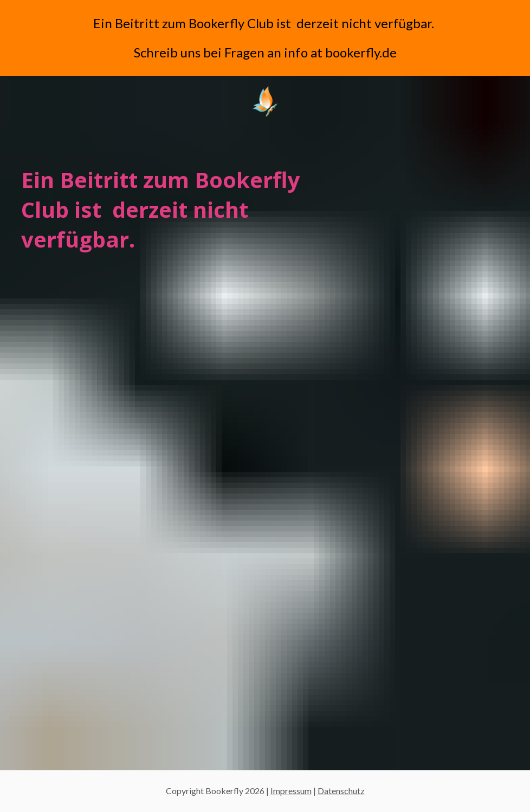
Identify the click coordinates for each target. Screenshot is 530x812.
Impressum (291, 791)
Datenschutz (341, 791)
